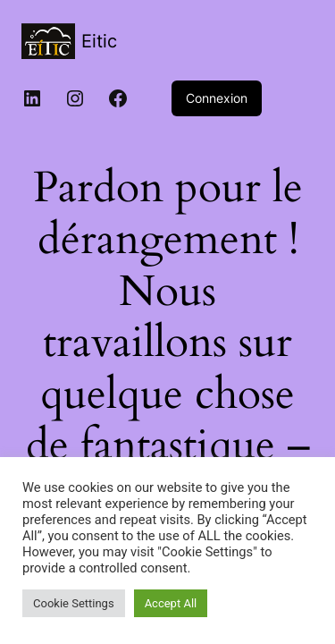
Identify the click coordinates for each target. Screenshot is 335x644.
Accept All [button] (171, 603)
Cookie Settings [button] (74, 603)
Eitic (99, 41)
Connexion (217, 98)
